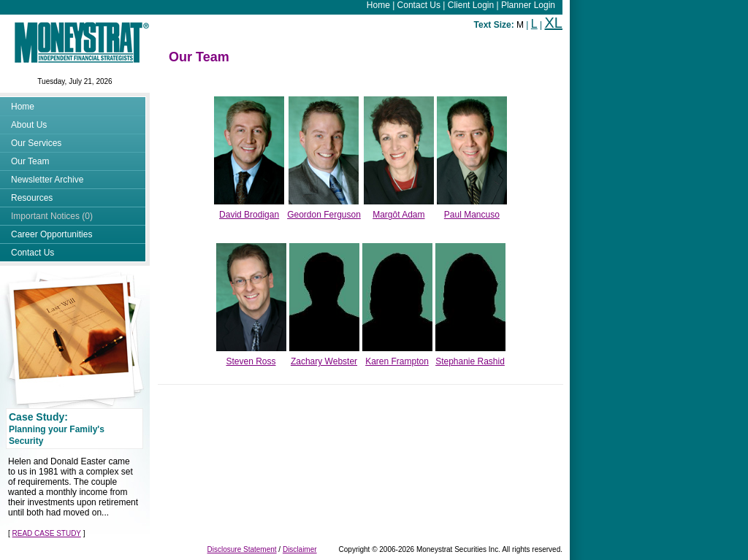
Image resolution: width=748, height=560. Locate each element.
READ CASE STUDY (47, 533)
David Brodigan (249, 215)
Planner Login (528, 5)
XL (554, 23)
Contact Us (419, 5)
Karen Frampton (397, 361)
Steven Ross (251, 361)
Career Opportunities (51, 234)
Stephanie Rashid (470, 361)
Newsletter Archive (47, 180)
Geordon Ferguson (324, 215)
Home (378, 5)
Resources (32, 198)
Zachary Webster (324, 361)
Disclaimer (300, 549)
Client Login (471, 5)
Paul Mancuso (472, 215)
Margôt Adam (398, 215)
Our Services (36, 143)
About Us (29, 125)
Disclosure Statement (242, 549)
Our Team (30, 161)
